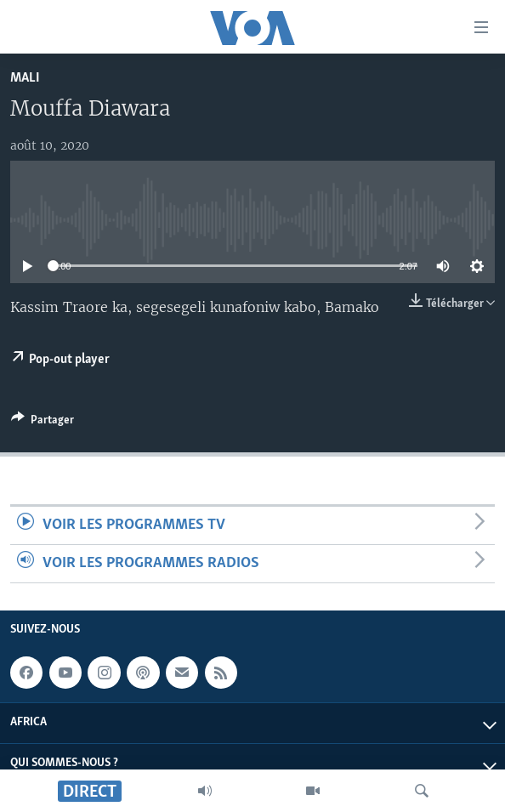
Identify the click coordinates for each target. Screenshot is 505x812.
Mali (25, 78)
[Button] (43, 423)
